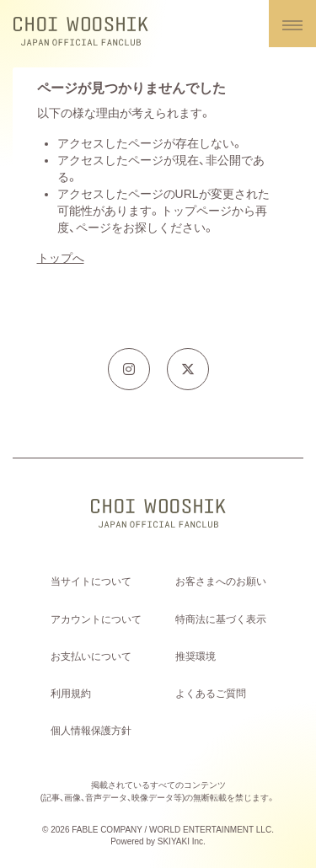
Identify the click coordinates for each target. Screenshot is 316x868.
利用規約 (71, 694)
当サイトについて (91, 581)
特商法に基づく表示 (221, 619)
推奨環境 (195, 656)
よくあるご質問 (211, 694)
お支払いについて (91, 656)
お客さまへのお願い (221, 581)
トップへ (61, 258)
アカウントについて (96, 619)
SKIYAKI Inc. (182, 841)
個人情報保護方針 (91, 731)
